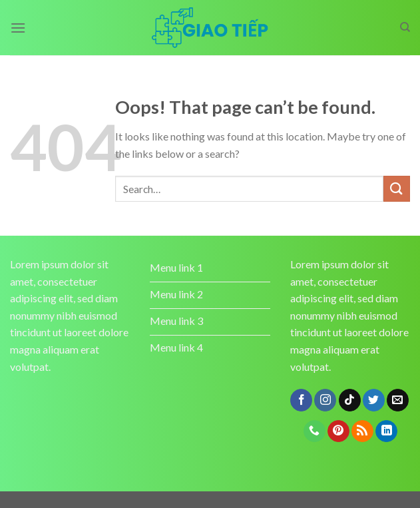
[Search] (405, 27)
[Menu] (18, 28)
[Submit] (397, 189)
